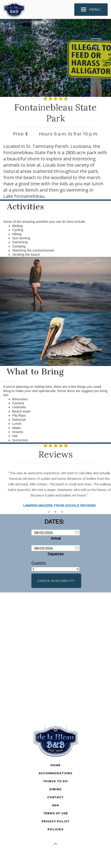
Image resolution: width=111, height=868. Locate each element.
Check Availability (56, 581)
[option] (55, 487)
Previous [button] (8, 490)
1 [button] (49, 512)
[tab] (49, 512)
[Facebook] (56, 857)
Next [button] (103, 490)
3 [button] (62, 512)
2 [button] (56, 512)
